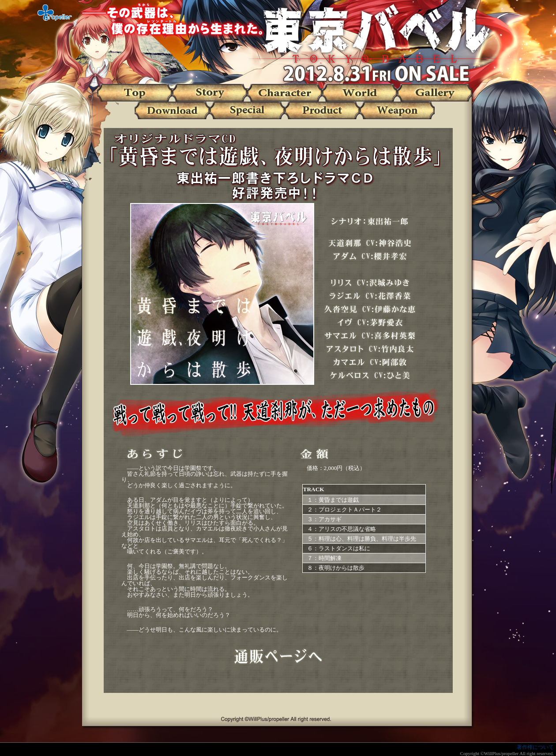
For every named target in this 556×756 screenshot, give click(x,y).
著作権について (535, 747)
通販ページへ (278, 657)
